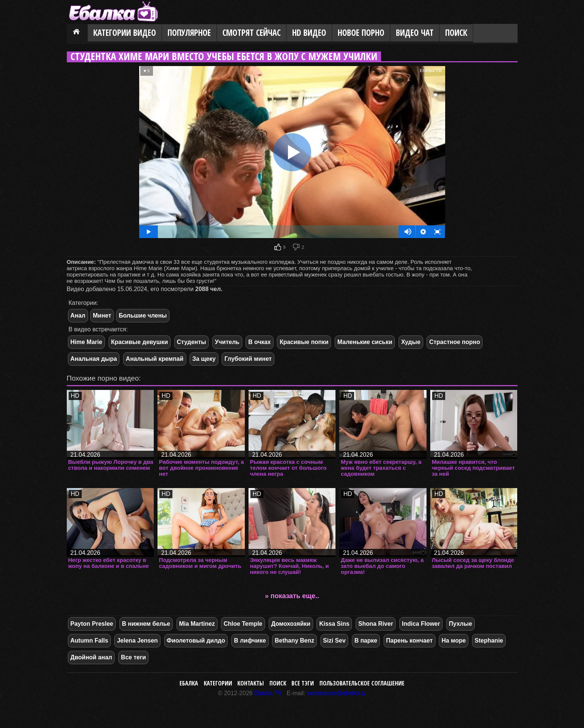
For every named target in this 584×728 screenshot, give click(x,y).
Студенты (192, 342)
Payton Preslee (92, 624)
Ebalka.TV (268, 693)
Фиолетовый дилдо (196, 640)
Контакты (251, 683)
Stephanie (489, 640)
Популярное (189, 33)
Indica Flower (421, 624)
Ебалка (189, 683)
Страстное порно (455, 342)
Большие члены (143, 315)
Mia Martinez (197, 624)
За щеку (204, 359)
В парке (366, 640)
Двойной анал (91, 657)
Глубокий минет (248, 359)
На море (454, 640)
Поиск (456, 33)
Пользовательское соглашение (362, 683)
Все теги (133, 657)
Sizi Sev (334, 640)
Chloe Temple (243, 624)
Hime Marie (86, 342)
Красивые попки (304, 342)
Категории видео (125, 33)
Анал (78, 315)
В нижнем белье (146, 624)
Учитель (227, 342)
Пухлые (460, 624)
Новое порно (361, 33)
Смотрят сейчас (252, 33)
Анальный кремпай (154, 359)
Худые (411, 342)
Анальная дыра (94, 359)
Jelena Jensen (137, 640)
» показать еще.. (292, 596)
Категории (218, 683)
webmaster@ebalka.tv (337, 693)
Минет (102, 315)
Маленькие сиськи (365, 342)
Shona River (376, 624)
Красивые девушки (140, 342)
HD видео (309, 33)
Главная (77, 33)
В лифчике (250, 640)
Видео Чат (415, 33)
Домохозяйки (291, 624)
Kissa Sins (334, 624)
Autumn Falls (89, 640)
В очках (259, 342)
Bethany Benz (294, 640)
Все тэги (303, 683)
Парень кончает (410, 640)
